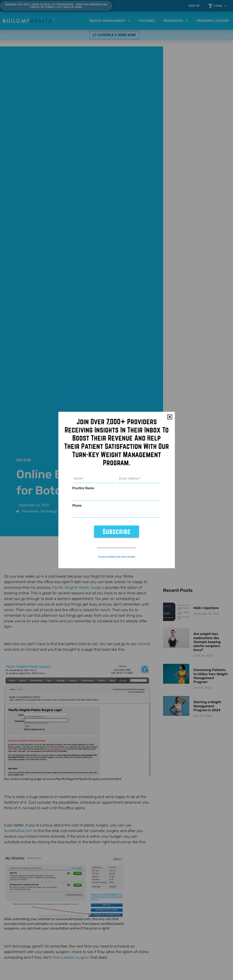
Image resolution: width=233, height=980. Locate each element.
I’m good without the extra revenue (117, 556)
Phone (77, 505)
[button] (170, 418)
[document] (116, 490)
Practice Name (83, 489)
